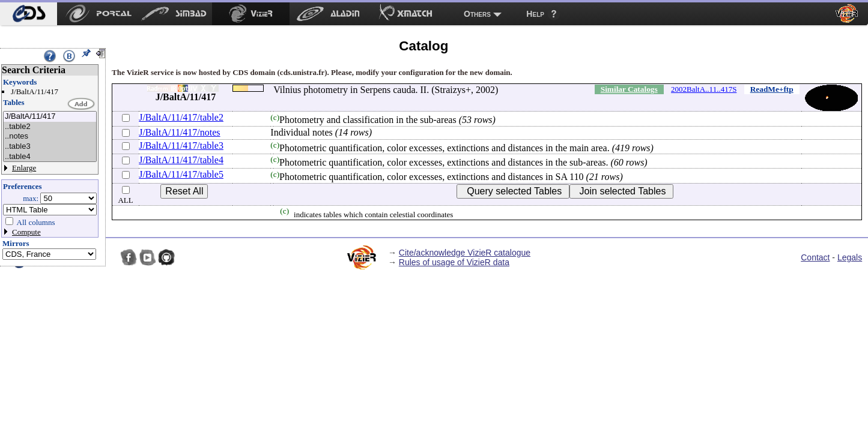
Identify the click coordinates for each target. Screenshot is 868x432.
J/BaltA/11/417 (50, 117)
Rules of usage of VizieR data (454, 262)
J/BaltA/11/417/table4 (181, 160)
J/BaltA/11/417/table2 (181, 117)
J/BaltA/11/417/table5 (181, 174)
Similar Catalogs (629, 89)
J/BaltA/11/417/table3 (181, 145)
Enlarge (24, 168)
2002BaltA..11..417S (704, 89)
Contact (815, 257)
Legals (850, 257)
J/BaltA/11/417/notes (179, 132)
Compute (26, 232)
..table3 (50, 147)
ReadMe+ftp (772, 89)
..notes (50, 136)
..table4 (50, 157)
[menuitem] (29, 14)
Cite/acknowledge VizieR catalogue (465, 253)
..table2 (50, 127)
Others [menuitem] (477, 14)
